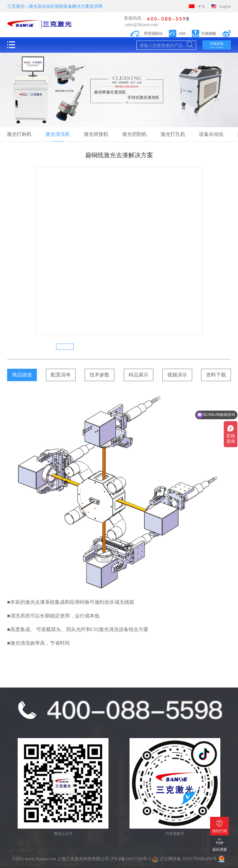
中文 (197, 7)
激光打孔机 (173, 134)
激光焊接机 (96, 134)
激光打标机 (19, 134)
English (221, 7)
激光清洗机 (58, 134)
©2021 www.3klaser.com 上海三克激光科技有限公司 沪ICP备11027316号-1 (81, 859)
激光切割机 (134, 134)
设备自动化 (211, 134)
